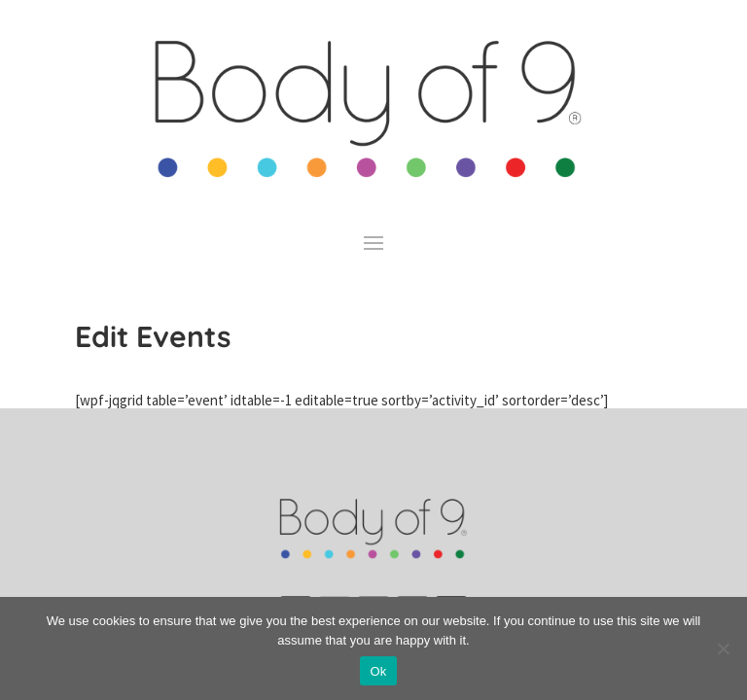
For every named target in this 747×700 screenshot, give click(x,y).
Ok (378, 671)
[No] (723, 648)
